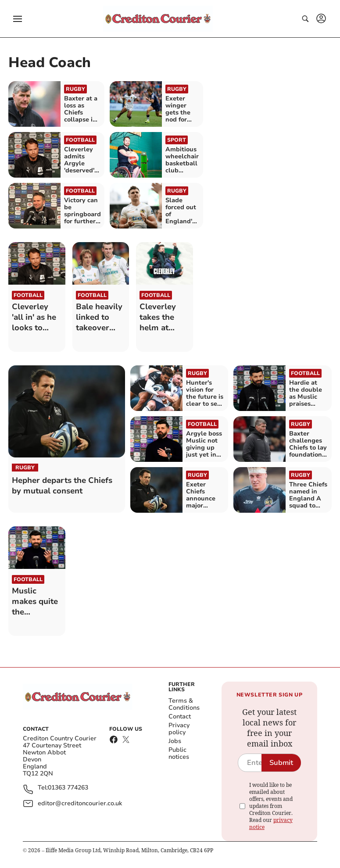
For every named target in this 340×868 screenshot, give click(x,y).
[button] (18, 19)
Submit (281, 763)
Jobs (175, 741)
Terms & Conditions (184, 704)
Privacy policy (179, 729)
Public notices (179, 753)
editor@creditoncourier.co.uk (80, 803)
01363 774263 (68, 788)
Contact (180, 716)
